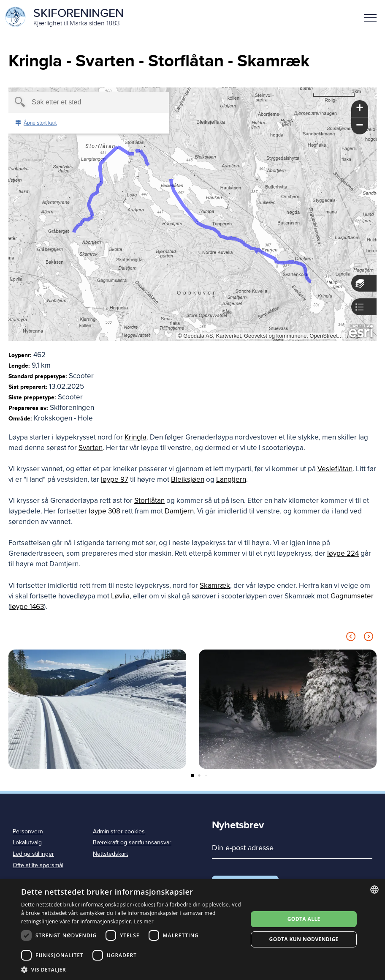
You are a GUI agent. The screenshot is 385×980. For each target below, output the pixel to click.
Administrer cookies (119, 831)
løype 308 (104, 511)
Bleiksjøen (188, 479)
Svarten (91, 448)
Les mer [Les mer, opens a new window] (144, 921)
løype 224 (343, 553)
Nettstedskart (110, 854)
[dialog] (192, 929)
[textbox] (74, 102)
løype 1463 (27, 607)
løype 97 (115, 479)
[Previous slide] (351, 638)
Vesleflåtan (335, 469)
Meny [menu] (370, 18)
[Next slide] (369, 638)
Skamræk (215, 586)
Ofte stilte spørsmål (38, 865)
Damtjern (179, 511)
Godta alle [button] (304, 919)
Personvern (28, 831)
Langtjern (231, 479)
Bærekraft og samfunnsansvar (132, 842)
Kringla (136, 437)
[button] (370, 17)
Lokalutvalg (27, 842)
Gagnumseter (352, 596)
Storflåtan (149, 501)
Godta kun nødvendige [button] (304, 939)
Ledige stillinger (33, 854)
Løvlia (120, 596)
